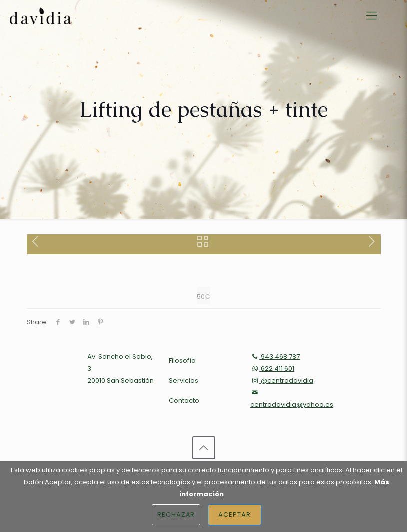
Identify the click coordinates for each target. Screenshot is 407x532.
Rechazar (176, 514)
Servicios (184, 380)
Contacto (184, 400)
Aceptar (234, 514)
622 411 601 (272, 368)
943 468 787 (275, 356)
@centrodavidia (282, 380)
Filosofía (182, 360)
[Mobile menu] (371, 16)
